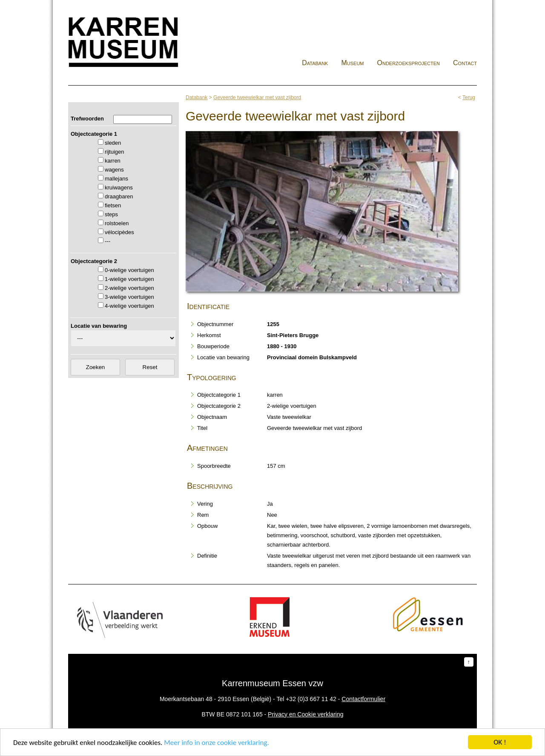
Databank (315, 63)
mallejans (116, 179)
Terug (469, 97)
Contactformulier (363, 699)
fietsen (113, 205)
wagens (114, 170)
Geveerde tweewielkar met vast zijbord (257, 97)
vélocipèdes (119, 232)
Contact (465, 63)
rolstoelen (117, 223)
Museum (352, 63)
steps (111, 214)
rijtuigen (115, 152)
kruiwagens (119, 188)
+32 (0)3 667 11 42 (311, 699)
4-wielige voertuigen (129, 306)
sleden (113, 143)
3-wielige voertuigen (129, 297)
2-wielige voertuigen (129, 288)
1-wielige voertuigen (129, 279)
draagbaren (119, 196)
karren (113, 161)
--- (108, 241)
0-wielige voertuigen (129, 270)
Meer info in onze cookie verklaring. (216, 743)
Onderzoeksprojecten (409, 63)
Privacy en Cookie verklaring (305, 714)
